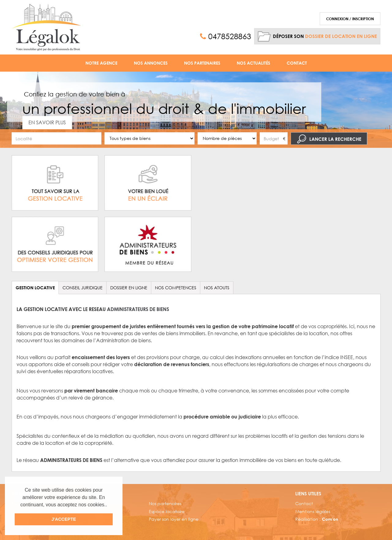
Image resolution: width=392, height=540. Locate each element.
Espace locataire (167, 511)
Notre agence (101, 63)
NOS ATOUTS (217, 288)
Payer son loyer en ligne (174, 519)
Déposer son (325, 36)
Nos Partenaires (202, 63)
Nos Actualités (253, 63)
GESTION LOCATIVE (35, 288)
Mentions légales (313, 511)
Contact (297, 63)
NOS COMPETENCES (176, 288)
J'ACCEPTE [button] (64, 519)
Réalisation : (317, 519)
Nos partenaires (165, 503)
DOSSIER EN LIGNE (129, 288)
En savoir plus (47, 122)
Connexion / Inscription (350, 19)
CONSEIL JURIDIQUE (83, 288)
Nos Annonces (151, 63)
